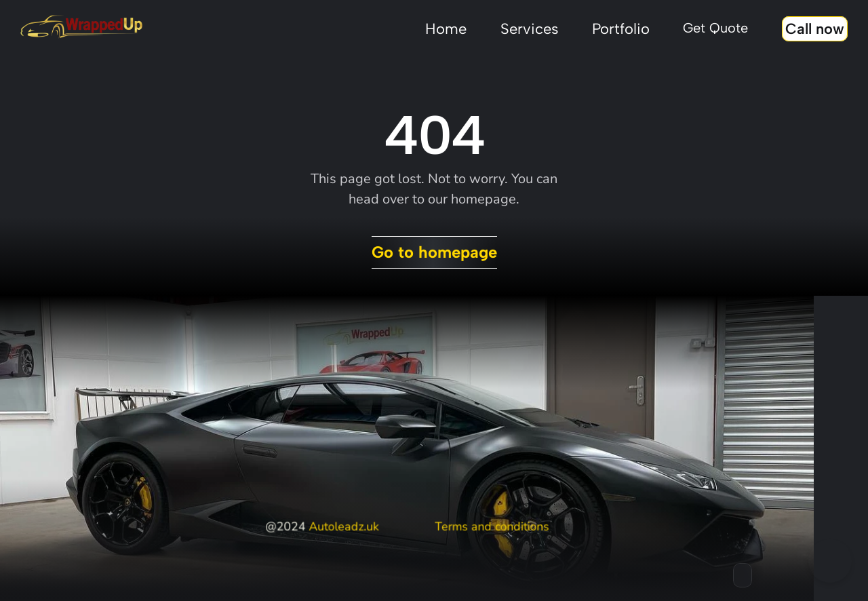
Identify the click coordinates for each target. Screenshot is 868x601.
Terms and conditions (491, 526)
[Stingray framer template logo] (81, 27)
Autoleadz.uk (343, 526)
